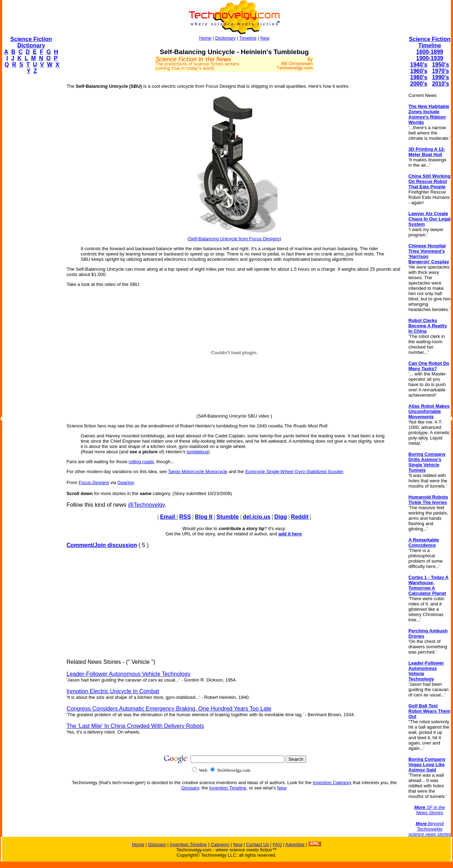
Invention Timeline (228, 788)
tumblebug (198, 452)
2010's (441, 84)
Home (205, 38)
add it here (290, 534)
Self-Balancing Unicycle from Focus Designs (234, 239)
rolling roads (141, 462)
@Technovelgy (146, 505)
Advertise (295, 844)
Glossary (190, 788)
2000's (419, 84)
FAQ (277, 844)
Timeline (248, 38)
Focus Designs (94, 482)
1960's (419, 71)
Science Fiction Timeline (429, 42)
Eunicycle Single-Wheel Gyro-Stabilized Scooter (294, 472)
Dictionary (225, 38)
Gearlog (126, 482)
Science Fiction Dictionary (31, 42)
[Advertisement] (30, 186)
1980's (419, 77)
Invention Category (332, 783)
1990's (441, 77)
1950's (441, 65)
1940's (419, 65)
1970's (441, 71)
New (265, 38)
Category (220, 844)
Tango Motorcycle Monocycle (198, 472)
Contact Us (257, 844)
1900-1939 (430, 58)
